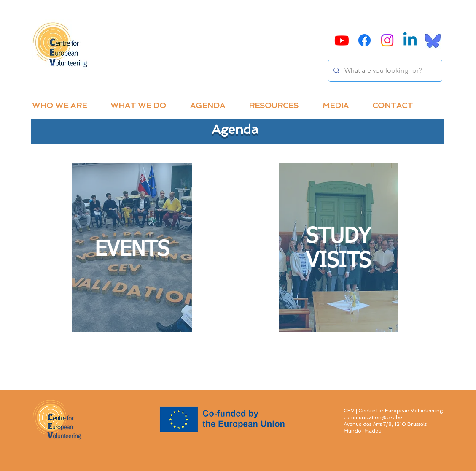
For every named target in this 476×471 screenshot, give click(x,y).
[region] (132, 248)
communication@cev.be (373, 417)
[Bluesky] (433, 40)
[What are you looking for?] (384, 71)
